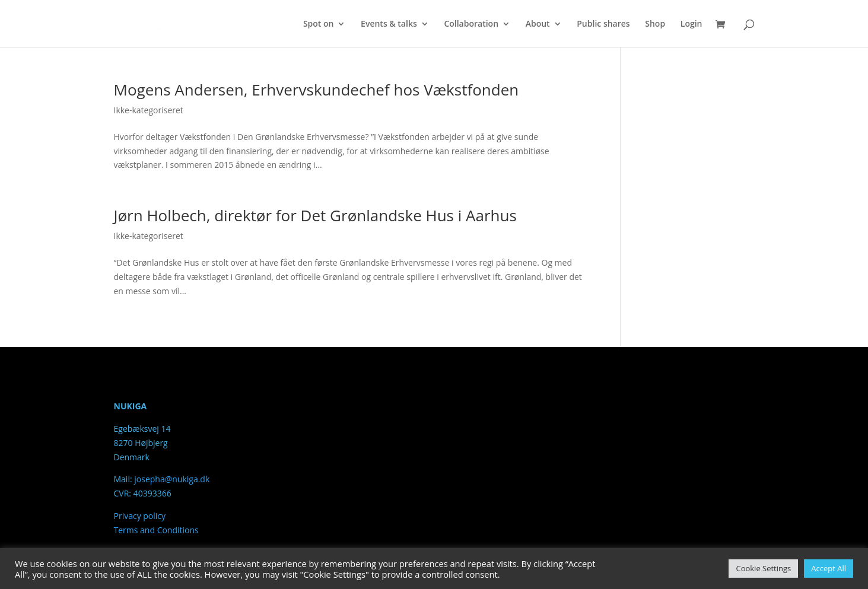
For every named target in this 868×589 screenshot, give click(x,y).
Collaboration (471, 24)
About (538, 24)
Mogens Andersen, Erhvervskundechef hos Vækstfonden (317, 90)
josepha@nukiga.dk (172, 479)
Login (691, 24)
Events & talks (389, 24)
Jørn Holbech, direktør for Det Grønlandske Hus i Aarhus (315, 215)
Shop (655, 24)
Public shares (603, 24)
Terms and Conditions (156, 530)
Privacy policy (140, 516)
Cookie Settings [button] (763, 568)
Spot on (319, 24)
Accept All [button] (829, 568)
